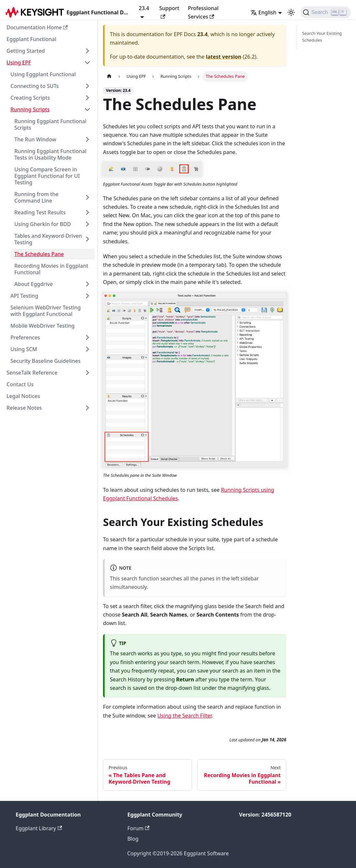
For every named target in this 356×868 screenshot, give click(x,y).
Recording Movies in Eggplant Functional (51, 269)
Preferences (25, 337)
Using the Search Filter (185, 716)
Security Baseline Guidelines (45, 361)
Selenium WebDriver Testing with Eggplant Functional (46, 311)
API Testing (24, 296)
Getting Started (26, 51)
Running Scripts (30, 109)
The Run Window (35, 139)
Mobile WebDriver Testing (43, 326)
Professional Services (203, 12)
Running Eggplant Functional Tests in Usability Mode (50, 154)
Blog (133, 839)
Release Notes (24, 408)
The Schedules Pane (39, 254)
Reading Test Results (40, 212)
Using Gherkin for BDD (43, 224)
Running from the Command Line (36, 197)
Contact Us (20, 384)
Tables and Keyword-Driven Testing (48, 239)
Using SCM (24, 349)
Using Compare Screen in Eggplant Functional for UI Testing (47, 176)
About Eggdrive (34, 284)
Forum (139, 828)
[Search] (326, 12)
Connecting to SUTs (35, 86)
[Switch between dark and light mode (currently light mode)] (291, 12)
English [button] (263, 12)
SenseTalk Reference (32, 373)
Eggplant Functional (31, 39)
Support (169, 12)
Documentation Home (37, 27)
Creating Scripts (30, 98)
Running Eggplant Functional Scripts (50, 124)
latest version (223, 57)
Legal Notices (23, 396)
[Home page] (109, 76)
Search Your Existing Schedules (322, 37)
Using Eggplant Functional (43, 74)
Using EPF (19, 63)
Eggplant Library (39, 828)
